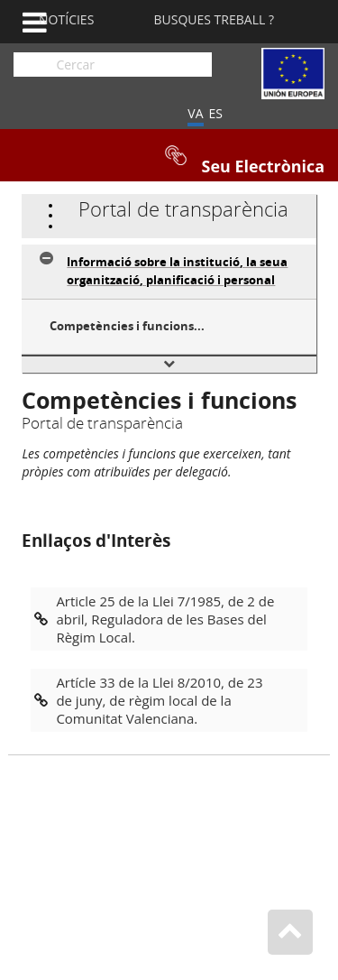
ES (216, 113)
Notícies (66, 20)
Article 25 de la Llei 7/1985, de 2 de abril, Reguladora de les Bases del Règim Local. (165, 619)
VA (195, 113)
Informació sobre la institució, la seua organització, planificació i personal (177, 271)
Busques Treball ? (213, 20)
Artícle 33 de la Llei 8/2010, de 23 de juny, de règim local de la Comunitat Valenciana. (159, 700)
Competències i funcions (122, 326)
